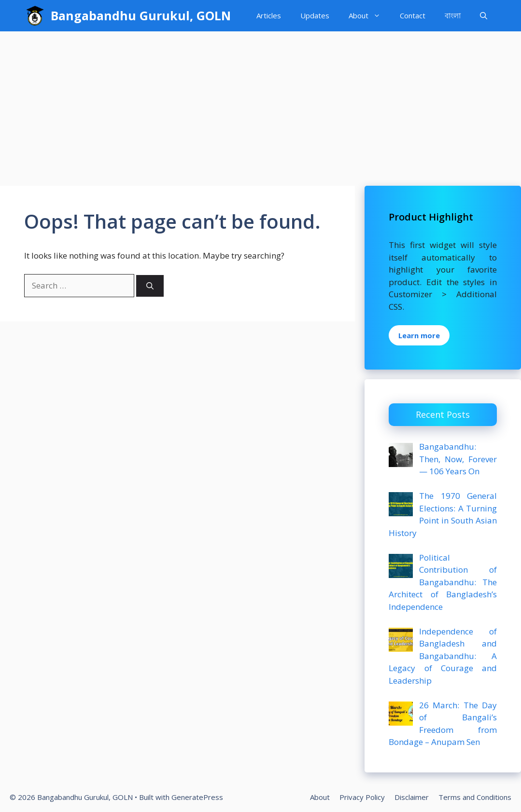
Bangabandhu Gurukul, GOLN (141, 15)
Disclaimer (412, 797)
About (369, 16)
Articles (269, 15)
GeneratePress (197, 797)
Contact (413, 15)
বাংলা (453, 15)
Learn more (419, 335)
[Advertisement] (260, 104)
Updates (315, 15)
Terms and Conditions (475, 797)
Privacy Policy (362, 797)
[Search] (150, 286)
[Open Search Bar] (484, 16)
